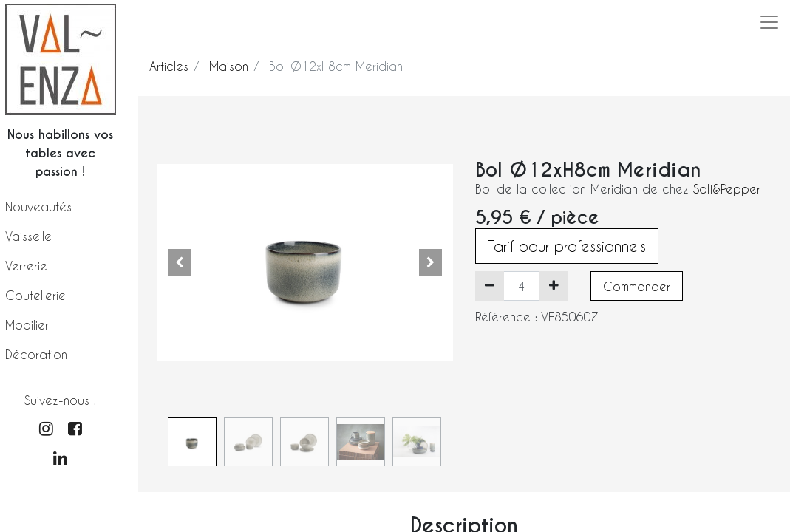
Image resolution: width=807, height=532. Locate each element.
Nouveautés (38, 207)
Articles (169, 66)
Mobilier (27, 325)
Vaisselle (28, 236)
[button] (179, 262)
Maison (229, 66)
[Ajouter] (554, 286)
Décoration (36, 354)
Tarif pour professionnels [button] (567, 246)
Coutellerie (35, 295)
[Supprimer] (490, 286)
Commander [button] (637, 286)
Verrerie (26, 266)
